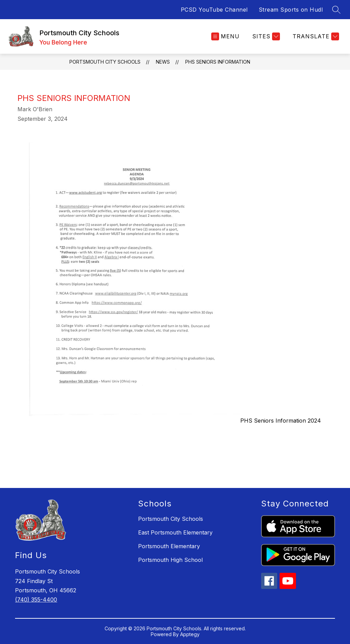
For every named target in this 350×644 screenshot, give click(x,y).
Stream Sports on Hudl (291, 10)
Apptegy (190, 634)
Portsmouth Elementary (169, 546)
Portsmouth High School (170, 560)
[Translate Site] (315, 36)
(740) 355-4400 (36, 600)
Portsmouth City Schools (105, 62)
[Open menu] (225, 36)
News (163, 62)
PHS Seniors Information (218, 62)
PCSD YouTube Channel (214, 10)
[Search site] (336, 10)
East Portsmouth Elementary (175, 532)
